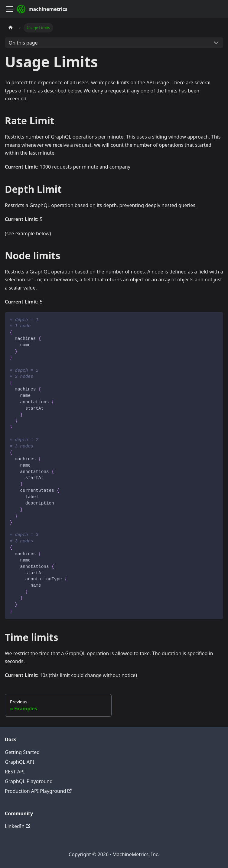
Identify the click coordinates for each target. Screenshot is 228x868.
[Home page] (11, 28)
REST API (15, 772)
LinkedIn (17, 826)
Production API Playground (38, 791)
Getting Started (22, 752)
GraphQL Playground (29, 781)
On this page (23, 43)
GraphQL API (20, 762)
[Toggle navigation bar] (9, 9)
